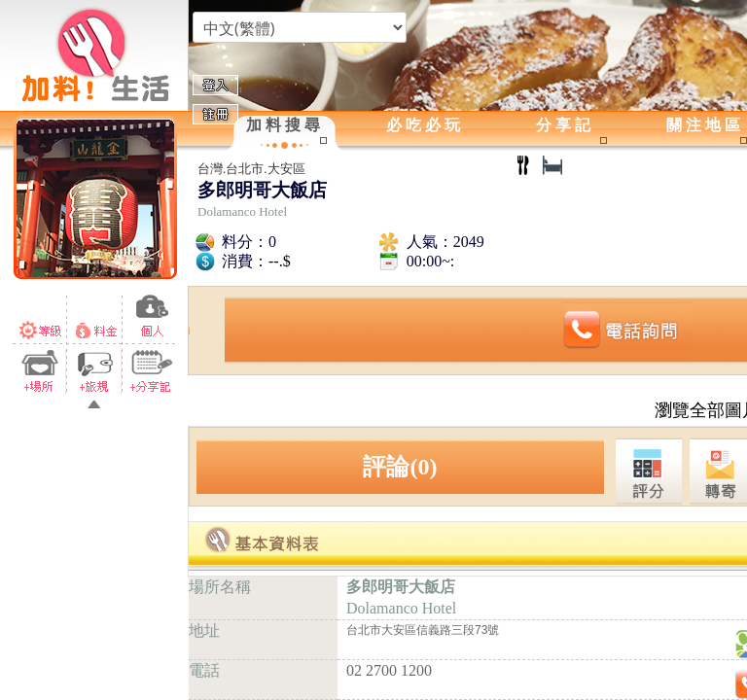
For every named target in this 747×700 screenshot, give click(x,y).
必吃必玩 (425, 125)
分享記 (565, 125)
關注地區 (705, 125)
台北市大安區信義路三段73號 (423, 630)
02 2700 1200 (389, 670)
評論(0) (400, 467)
